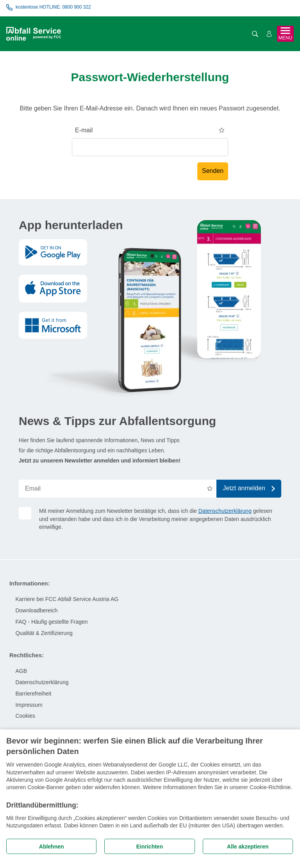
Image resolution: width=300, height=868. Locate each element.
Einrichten (150, 847)
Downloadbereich (36, 610)
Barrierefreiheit (33, 694)
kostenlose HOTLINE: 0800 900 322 (49, 7)
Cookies (25, 716)
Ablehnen (52, 847)
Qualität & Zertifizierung (44, 633)
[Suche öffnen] (255, 34)
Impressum (29, 705)
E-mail (84, 130)
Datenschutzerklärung (225, 511)
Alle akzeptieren (248, 847)
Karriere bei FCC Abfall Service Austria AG (67, 599)
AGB (21, 671)
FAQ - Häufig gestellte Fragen (51, 622)
